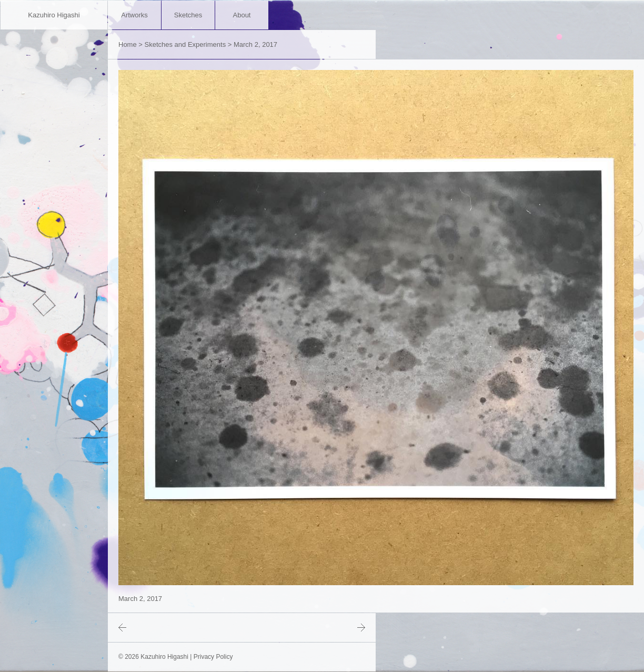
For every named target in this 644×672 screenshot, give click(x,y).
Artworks (134, 15)
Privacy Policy (213, 657)
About (242, 15)
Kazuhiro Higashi (54, 15)
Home (128, 44)
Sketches (188, 15)
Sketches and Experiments (185, 44)
